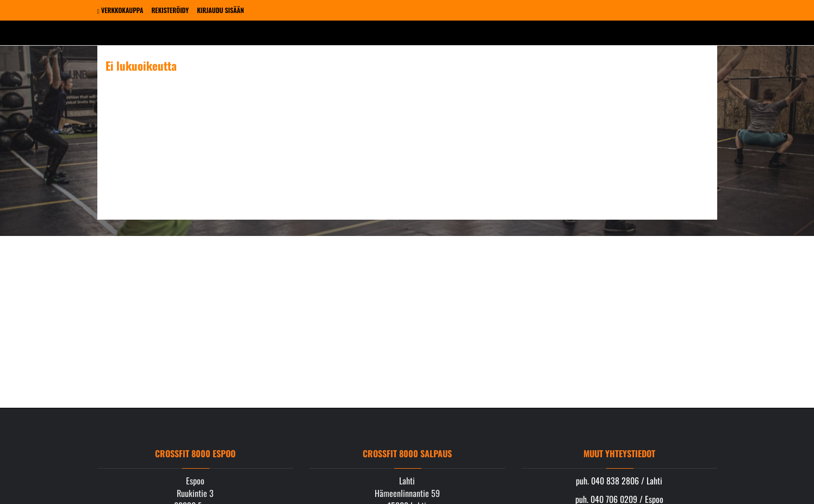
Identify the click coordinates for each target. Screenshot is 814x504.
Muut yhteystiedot (619, 453)
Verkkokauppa (120, 10)
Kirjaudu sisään (220, 10)
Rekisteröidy (170, 10)
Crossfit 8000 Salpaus (407, 453)
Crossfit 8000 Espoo (195, 453)
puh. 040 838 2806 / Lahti (619, 481)
